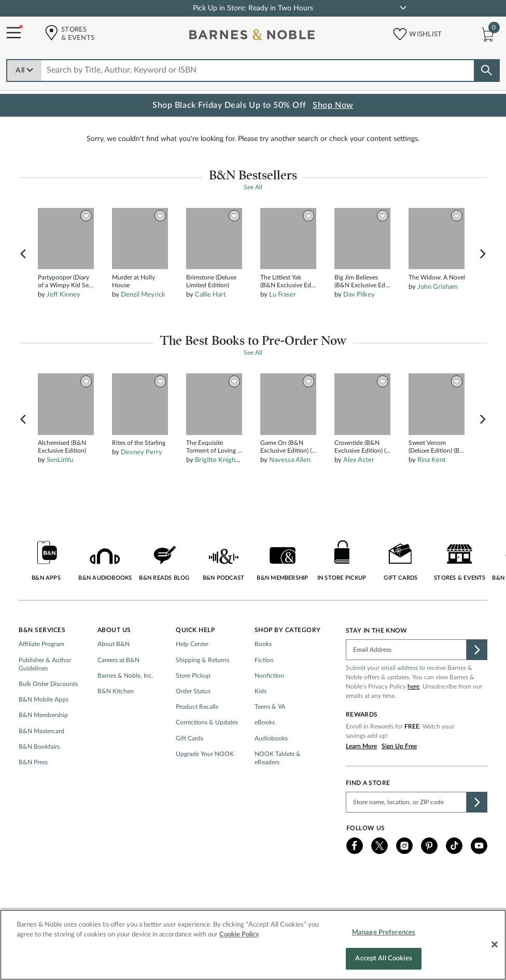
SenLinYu (60, 488)
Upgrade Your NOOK (205, 781)
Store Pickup (193, 703)
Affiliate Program (41, 672)
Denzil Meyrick (143, 323)
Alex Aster (359, 488)
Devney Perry (142, 480)
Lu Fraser (283, 323)
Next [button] (483, 282)
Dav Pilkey (359, 323)
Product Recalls (197, 735)
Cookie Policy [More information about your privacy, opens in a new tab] (239, 935)
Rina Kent (432, 488)
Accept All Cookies (383, 958)
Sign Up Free (399, 774)
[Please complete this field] (406, 678)
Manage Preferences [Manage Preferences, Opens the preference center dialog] (384, 933)
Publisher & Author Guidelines (45, 692)
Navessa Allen (290, 488)
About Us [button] (114, 658)
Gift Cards (189, 766)
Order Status (193, 719)
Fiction (264, 688)
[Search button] (486, 71)
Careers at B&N (118, 688)
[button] (397, 32)
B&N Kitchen (116, 719)
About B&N (114, 672)
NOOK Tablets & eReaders (278, 786)
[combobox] (258, 70)
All (25, 71)
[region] (253, 945)
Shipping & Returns (202, 688)
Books (263, 672)
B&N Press (33, 790)
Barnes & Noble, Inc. (125, 703)
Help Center (192, 672)
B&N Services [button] (42, 658)
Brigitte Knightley (221, 488)
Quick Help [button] (195, 658)
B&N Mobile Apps (44, 727)
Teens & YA (270, 735)
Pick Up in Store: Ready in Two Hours (253, 8)
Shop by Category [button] (288, 658)
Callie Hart (210, 323)
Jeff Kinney (64, 323)
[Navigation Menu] (10, 33)
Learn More (361, 774)
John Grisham (438, 314)
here (413, 715)
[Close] (495, 944)
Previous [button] (23, 282)
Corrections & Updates (207, 750)
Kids (261, 719)
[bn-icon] (253, 37)
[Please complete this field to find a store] (406, 830)
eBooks (265, 750)
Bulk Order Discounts (48, 711)
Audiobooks (271, 766)
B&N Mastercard (41, 759)
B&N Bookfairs (39, 774)
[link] (403, 8)
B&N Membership (43, 743)
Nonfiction (269, 703)
